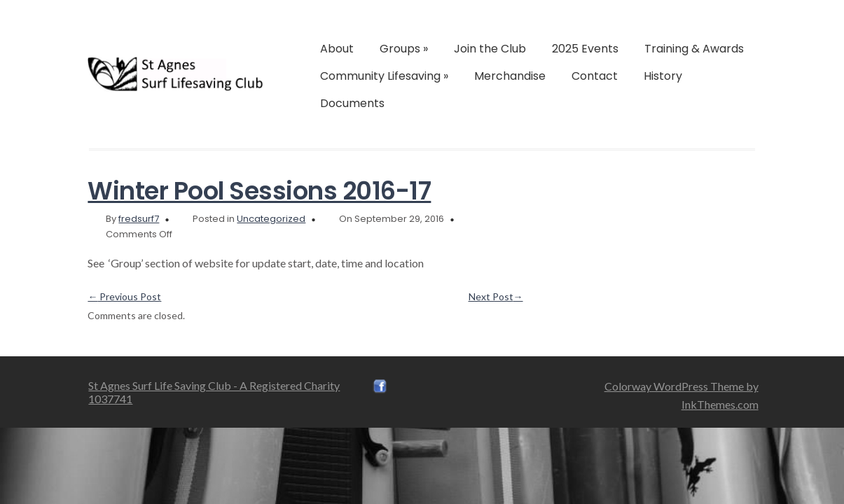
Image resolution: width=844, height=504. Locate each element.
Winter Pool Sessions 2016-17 (259, 191)
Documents (352, 103)
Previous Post (124, 296)
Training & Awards (694, 49)
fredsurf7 (139, 219)
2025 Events (585, 49)
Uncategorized (271, 219)
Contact (595, 76)
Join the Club (490, 49)
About (337, 49)
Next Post (496, 296)
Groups (404, 49)
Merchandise (510, 76)
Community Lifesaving (384, 76)
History (663, 76)
